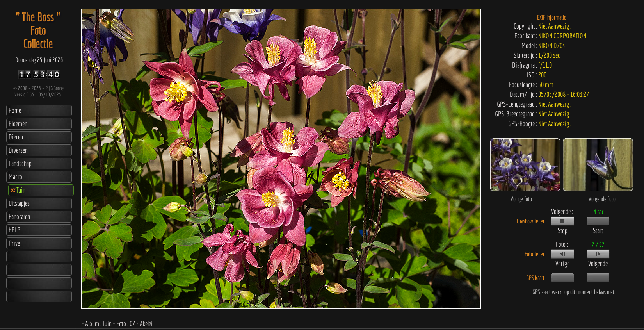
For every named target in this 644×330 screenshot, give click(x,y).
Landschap (20, 163)
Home (15, 110)
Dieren (16, 137)
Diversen (18, 150)
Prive (14, 243)
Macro (15, 177)
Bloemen (18, 124)
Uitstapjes (19, 203)
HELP (14, 230)
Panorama (19, 217)
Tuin (18, 190)
